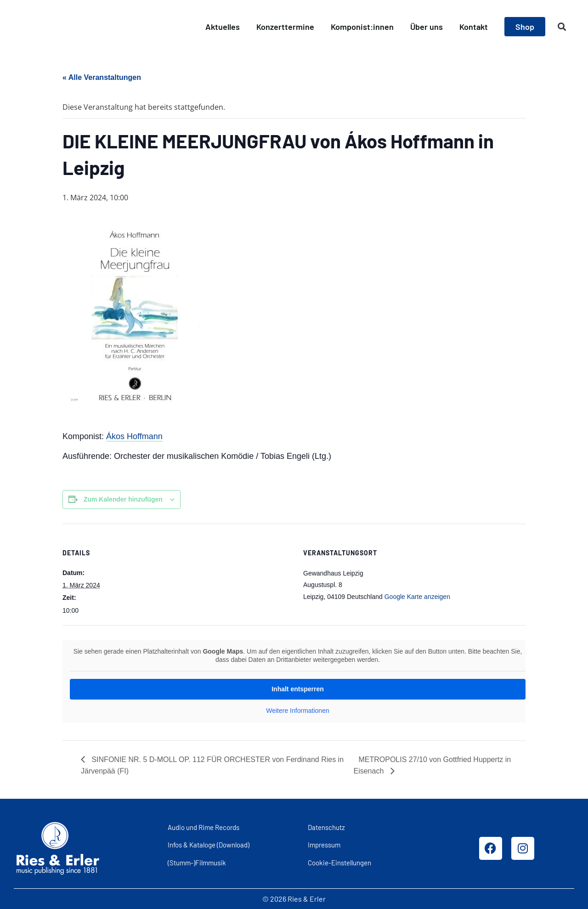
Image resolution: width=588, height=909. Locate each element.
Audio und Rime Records (204, 827)
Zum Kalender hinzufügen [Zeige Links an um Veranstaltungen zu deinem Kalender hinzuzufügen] (123, 499)
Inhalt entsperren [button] (298, 689)
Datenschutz (326, 827)
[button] (562, 27)
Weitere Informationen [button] (297, 711)
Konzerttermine (285, 27)
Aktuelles (223, 27)
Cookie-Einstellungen (339, 863)
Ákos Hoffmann (134, 436)
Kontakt (474, 27)
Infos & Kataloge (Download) (209, 845)
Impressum (324, 845)
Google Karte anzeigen (417, 597)
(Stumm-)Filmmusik (197, 863)
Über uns (427, 27)
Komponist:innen (362, 27)
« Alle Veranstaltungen (102, 77)
